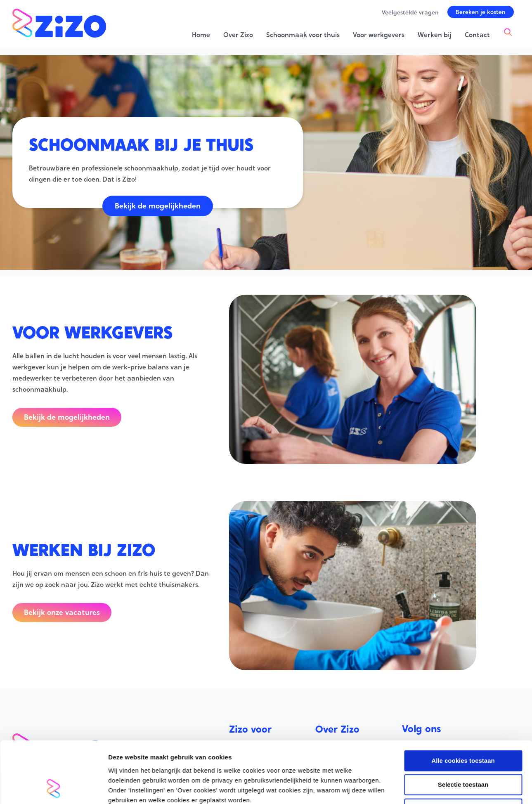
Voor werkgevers (255, 759)
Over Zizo (330, 748)
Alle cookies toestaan (463, 609)
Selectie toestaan (463, 634)
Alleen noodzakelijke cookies (463, 658)
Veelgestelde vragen (347, 759)
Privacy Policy (337, 781)
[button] (481, 12)
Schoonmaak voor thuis (266, 748)
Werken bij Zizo (339, 770)
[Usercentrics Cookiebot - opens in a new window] (53, 723)
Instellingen (444, 723)
